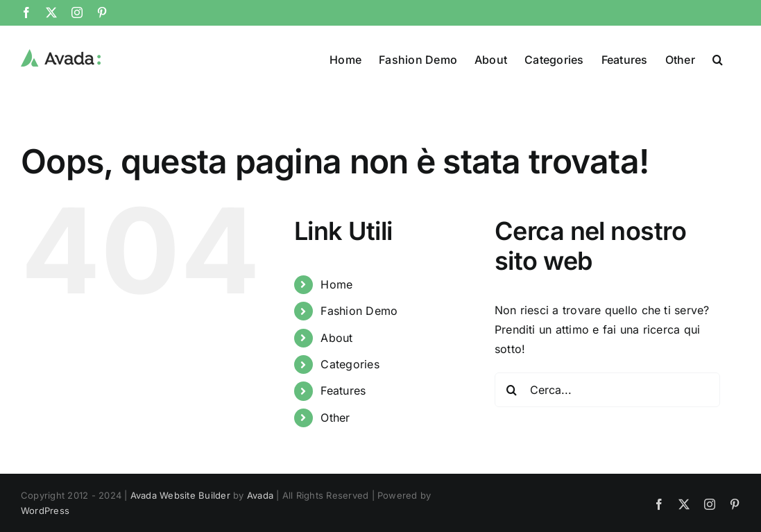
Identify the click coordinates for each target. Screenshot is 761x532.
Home (336, 284)
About (336, 338)
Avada (260, 495)
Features (343, 391)
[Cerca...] (608, 390)
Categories (350, 364)
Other (335, 418)
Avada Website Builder (180, 495)
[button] (718, 58)
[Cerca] (512, 390)
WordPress (45, 510)
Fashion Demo (359, 311)
